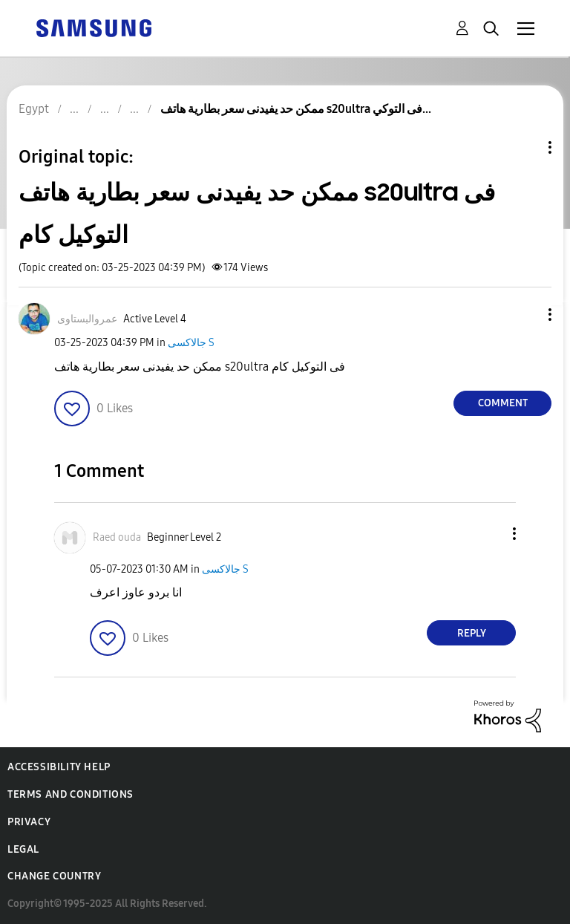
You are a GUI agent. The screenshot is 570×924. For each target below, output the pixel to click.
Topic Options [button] (525, 147)
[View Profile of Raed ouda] (117, 537)
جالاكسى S (191, 343)
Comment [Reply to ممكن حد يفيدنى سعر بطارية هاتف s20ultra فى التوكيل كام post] (503, 403)
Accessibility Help (59, 767)
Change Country (54, 876)
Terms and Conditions (71, 794)
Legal (23, 849)
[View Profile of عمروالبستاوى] (87, 319)
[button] (525, 315)
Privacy (29, 822)
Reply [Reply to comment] (472, 633)
